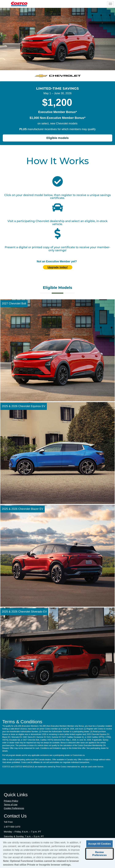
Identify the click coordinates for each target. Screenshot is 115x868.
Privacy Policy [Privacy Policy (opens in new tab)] (11, 801)
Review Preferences (99, 855)
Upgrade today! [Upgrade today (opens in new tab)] (58, 267)
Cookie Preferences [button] (14, 808)
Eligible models (57, 138)
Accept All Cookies (99, 845)
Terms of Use (11, 804)
